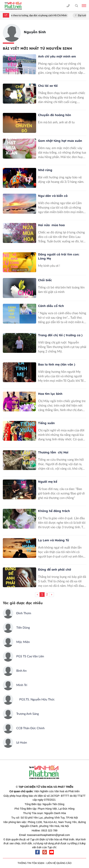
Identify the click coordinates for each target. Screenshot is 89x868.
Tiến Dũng (23, 628)
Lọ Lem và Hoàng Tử (53, 540)
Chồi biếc (45, 280)
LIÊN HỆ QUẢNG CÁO (59, 863)
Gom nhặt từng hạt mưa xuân (60, 141)
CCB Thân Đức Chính (30, 728)
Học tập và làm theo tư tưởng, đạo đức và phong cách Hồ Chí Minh (39, 16)
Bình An (21, 671)
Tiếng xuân (46, 423)
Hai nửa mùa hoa (51, 225)
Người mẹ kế (48, 482)
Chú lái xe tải (48, 86)
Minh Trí (22, 685)
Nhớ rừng (45, 170)
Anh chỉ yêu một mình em (57, 56)
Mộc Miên (23, 642)
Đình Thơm (24, 613)
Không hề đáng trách (54, 511)
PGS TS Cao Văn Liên (30, 656)
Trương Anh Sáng (28, 714)
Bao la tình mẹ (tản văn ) (57, 364)
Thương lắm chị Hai (53, 452)
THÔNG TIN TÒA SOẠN (31, 863)
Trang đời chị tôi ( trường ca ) (60, 335)
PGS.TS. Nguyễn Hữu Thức (36, 700)
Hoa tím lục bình (51, 394)
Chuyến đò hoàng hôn (55, 115)
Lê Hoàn (22, 743)
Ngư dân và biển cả (53, 196)
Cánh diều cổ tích (51, 306)
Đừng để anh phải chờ (55, 569)
